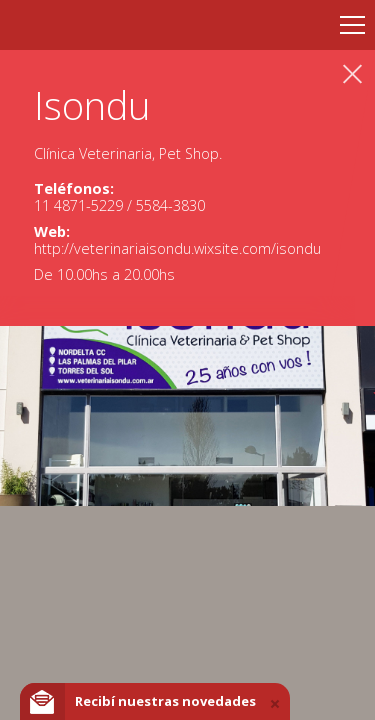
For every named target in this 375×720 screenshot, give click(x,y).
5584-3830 (170, 205)
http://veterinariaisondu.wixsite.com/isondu (177, 248)
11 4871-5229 (80, 205)
